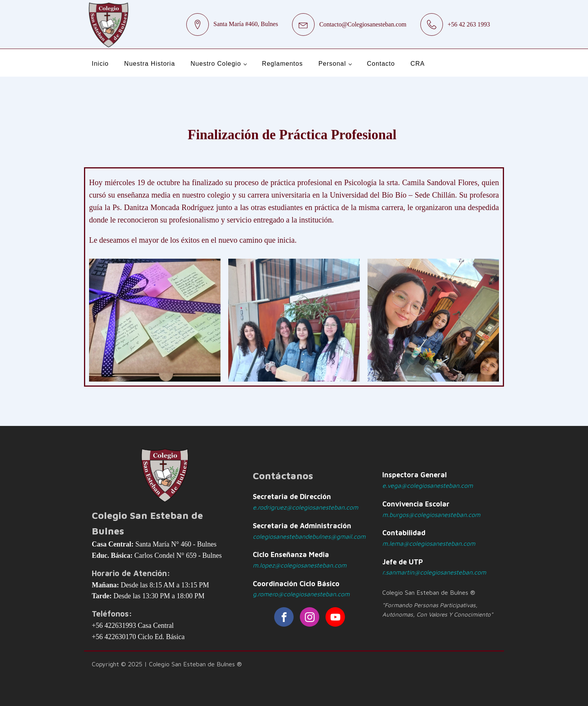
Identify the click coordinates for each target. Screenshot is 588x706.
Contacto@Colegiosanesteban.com (363, 24)
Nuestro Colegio (216, 64)
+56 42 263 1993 (469, 24)
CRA (417, 64)
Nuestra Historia (150, 64)
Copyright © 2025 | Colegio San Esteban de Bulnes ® (167, 664)
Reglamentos (282, 64)
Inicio (100, 64)
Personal (332, 64)
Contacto (381, 64)
